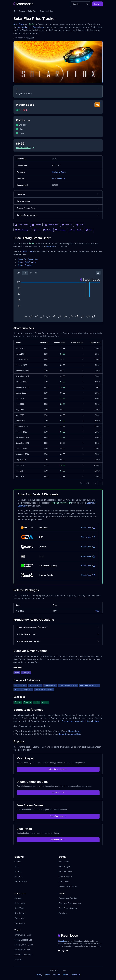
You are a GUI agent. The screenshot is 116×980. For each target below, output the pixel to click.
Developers (20, 913)
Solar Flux (32, 11)
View (97, 611)
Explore (97, 4)
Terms (48, 975)
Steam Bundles (25, 265)
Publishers (19, 918)
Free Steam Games (68, 908)
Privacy (39, 975)
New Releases (66, 876)
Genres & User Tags (58, 208)
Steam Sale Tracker (27, 262)
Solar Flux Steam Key (28, 259)
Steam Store (74, 731)
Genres (18, 898)
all (36, 273)
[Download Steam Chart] (98, 273)
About (65, 975)
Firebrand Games (59, 172)
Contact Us (76, 975)
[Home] (14, 11)
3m (19, 273)
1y (31, 273)
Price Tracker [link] (51, 225)
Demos (18, 872)
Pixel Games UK (59, 178)
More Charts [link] (76, 230)
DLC (16, 867)
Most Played (65, 867)
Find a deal (58, 793)
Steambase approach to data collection (80, 721)
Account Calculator (23, 955)
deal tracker (23, 27)
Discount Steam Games (70, 903)
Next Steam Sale (22, 950)
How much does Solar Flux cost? (58, 627)
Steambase (63, 941)
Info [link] (36, 230)
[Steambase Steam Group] (64, 951)
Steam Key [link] (67, 225)
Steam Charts (21, 881)
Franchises (20, 923)
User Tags (19, 908)
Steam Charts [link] (21, 225)
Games (22, 11)
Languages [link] (60, 230)
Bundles (18, 876)
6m (25, 273)
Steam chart (27, 251)
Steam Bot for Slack (24, 945)
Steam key (38, 27)
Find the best (58, 840)
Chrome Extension (23, 935)
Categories (20, 903)
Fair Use (57, 975)
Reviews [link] (36, 225)
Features (58, 194)
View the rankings (58, 769)
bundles (51, 246)
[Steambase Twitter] (67, 951)
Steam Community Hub (69, 734)
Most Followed (66, 872)
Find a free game (58, 816)
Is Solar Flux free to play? (58, 641)
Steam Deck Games (68, 886)
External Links (58, 201)
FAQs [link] (89, 230)
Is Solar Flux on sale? (58, 634)
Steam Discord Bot (23, 940)
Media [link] (47, 230)
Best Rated (64, 862)
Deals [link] (80, 225)
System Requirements (58, 215)
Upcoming (64, 881)
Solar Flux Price (46, 11)
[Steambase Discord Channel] (59, 951)
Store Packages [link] (22, 230)
